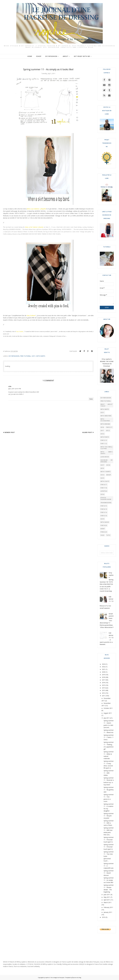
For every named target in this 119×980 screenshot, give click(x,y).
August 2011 (108, 713)
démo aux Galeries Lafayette (36, 209)
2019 (102, 468)
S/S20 (102, 535)
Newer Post (10, 432)
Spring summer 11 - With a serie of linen (109, 823)
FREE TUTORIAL (26, 356)
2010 (104, 917)
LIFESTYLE (104, 491)
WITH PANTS (105, 437)
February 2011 (108, 907)
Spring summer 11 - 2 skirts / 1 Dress (109, 737)
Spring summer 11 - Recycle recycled (109, 816)
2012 (104, 693)
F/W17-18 (104, 488)
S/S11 (34, 356)
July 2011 (107, 718)
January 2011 (108, 912)
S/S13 (108, 431)
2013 (104, 690)
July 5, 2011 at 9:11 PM (15, 389)
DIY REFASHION (14, 356)
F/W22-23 (104, 532)
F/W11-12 (104, 444)
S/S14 (102, 475)
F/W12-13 (104, 440)
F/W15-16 (104, 516)
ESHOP (109, 475)
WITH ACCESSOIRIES (105, 420)
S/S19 (102, 519)
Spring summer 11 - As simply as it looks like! (109, 880)
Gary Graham (31, 315)
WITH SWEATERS (106, 416)
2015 (104, 685)
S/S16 (102, 494)
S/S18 (108, 465)
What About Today (107, 405)
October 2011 (108, 708)
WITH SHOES (105, 522)
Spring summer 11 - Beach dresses (109, 873)
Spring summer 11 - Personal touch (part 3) (109, 840)
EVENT (103, 529)
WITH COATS (105, 481)
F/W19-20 (104, 525)
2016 (104, 683)
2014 (104, 688)
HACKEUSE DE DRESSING (107, 461)
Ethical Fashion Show (106, 499)
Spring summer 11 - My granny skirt (109, 790)
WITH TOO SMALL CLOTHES (107, 448)
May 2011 (107, 897)
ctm (10, 386)
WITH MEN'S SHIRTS (107, 453)
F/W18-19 (104, 509)
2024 (104, 664)
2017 (102, 431)
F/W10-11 (109, 427)
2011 (104, 696)
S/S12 (102, 434)
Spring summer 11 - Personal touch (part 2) (109, 847)
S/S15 (102, 478)
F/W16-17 (104, 485)
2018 (102, 427)
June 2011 (107, 895)
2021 (104, 669)
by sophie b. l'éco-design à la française (54, 978)
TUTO (108, 535)
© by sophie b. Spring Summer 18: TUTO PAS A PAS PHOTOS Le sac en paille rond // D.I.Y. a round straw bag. (107, 582)
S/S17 (102, 465)
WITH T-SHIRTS (106, 472)
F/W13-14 (104, 512)
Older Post (87, 432)
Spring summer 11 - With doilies (109, 773)
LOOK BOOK (105, 457)
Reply (91, 399)
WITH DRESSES (105, 424)
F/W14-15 (104, 506)
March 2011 (108, 902)
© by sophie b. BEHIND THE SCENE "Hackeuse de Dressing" (107, 362)
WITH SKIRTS (41, 356)
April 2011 (107, 900)
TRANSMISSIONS (106, 503)
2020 (104, 672)
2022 (104, 667)
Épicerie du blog (77, 978)
